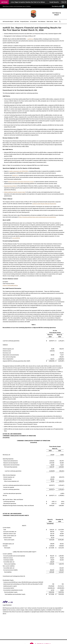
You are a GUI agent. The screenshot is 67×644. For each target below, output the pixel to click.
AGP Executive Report (8, 22)
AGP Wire (17, 22)
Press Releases (42, 22)
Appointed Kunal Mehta (10, 186)
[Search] (60, 22)
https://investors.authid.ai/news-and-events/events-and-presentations (37, 217)
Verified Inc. (15, 175)
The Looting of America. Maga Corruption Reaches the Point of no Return (26, 2)
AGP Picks (4, 2)
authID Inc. (30, 39)
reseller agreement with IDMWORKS (19, 171)
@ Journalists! (33, 22)
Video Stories (50, 22)
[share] (63, 22)
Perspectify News (25, 22)
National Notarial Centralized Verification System (21, 182)
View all (64, 2)
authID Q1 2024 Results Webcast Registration (44, 204)
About (56, 22)
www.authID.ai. (16, 238)
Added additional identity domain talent (15, 192)
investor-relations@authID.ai (10, 285)
